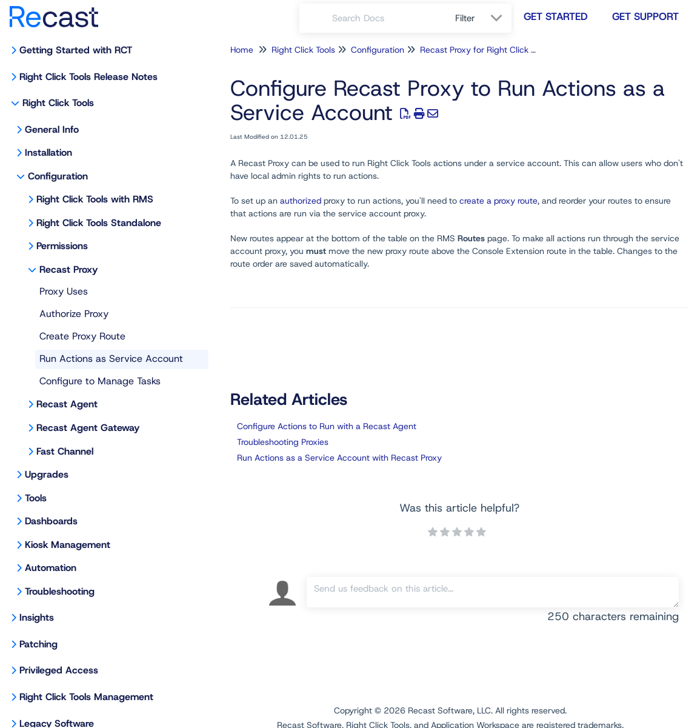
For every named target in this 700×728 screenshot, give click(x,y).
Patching (38, 644)
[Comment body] (493, 592)
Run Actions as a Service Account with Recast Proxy (339, 458)
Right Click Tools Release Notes (88, 77)
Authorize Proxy (74, 314)
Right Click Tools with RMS (95, 199)
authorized (301, 201)
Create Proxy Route (82, 336)
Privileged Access (59, 670)
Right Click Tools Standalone (99, 223)
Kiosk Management (68, 545)
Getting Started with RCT (76, 50)
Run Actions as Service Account (111, 359)
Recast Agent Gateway (88, 428)
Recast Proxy (68, 269)
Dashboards (51, 521)
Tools (36, 498)
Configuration (58, 176)
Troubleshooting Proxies (283, 442)
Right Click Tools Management (86, 697)
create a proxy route (498, 201)
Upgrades (47, 474)
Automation (51, 568)
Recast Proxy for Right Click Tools (485, 50)
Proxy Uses (64, 291)
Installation (48, 152)
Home (242, 50)
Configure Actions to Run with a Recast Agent (327, 426)
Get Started (556, 16)
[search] (387, 18)
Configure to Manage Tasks (100, 381)
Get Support (645, 16)
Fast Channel (65, 451)
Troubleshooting (60, 591)
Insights (37, 617)
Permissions (62, 246)
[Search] (316, 18)
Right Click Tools (58, 103)
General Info (52, 129)
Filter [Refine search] (467, 18)
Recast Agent (67, 404)
